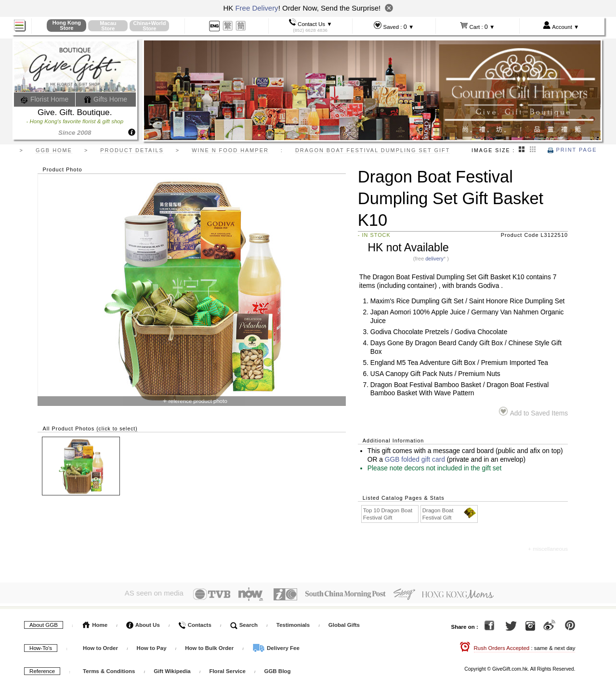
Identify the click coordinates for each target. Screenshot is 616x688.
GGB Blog (277, 669)
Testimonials (293, 623)
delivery (434, 259)
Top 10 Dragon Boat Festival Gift (388, 514)
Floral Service (227, 669)
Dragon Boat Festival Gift (450, 514)
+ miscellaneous (548, 549)
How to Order (100, 646)
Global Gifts (344, 623)
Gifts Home (105, 99)
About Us (143, 623)
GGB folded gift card (415, 460)
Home (95, 623)
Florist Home (45, 99)
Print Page (572, 150)
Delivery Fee (276, 646)
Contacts (195, 623)
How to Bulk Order (210, 646)
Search (244, 623)
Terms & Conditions (109, 669)
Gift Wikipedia (172, 669)
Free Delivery (256, 8)
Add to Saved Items (533, 412)
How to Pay (152, 646)
